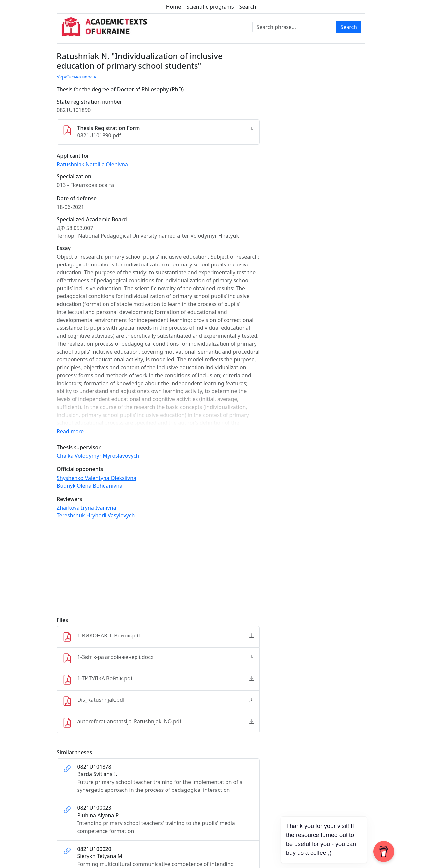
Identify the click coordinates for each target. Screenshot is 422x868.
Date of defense (77, 198)
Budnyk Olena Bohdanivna (90, 486)
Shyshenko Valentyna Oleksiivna (96, 478)
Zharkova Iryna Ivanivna (87, 508)
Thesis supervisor (79, 447)
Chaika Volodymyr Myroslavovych (98, 456)
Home (174, 7)
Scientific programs (210, 7)
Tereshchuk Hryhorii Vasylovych (96, 515)
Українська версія (76, 77)
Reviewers (69, 499)
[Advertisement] (158, 571)
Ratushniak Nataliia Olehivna (92, 164)
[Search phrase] (294, 27)
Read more (70, 431)
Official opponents (80, 469)
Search (248, 7)
